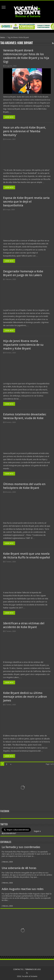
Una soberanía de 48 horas (19, 868)
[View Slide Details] (23, 788)
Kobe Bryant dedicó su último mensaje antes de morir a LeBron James (25, 697)
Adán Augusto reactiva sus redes (23, 889)
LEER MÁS (9, 117)
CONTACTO (18, 969)
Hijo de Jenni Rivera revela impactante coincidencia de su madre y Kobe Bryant (23, 345)
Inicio (3, 37)
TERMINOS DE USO (33, 969)
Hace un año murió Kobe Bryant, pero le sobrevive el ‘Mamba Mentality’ (25, 131)
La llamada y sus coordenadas (21, 847)
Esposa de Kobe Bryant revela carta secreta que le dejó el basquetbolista (26, 202)
